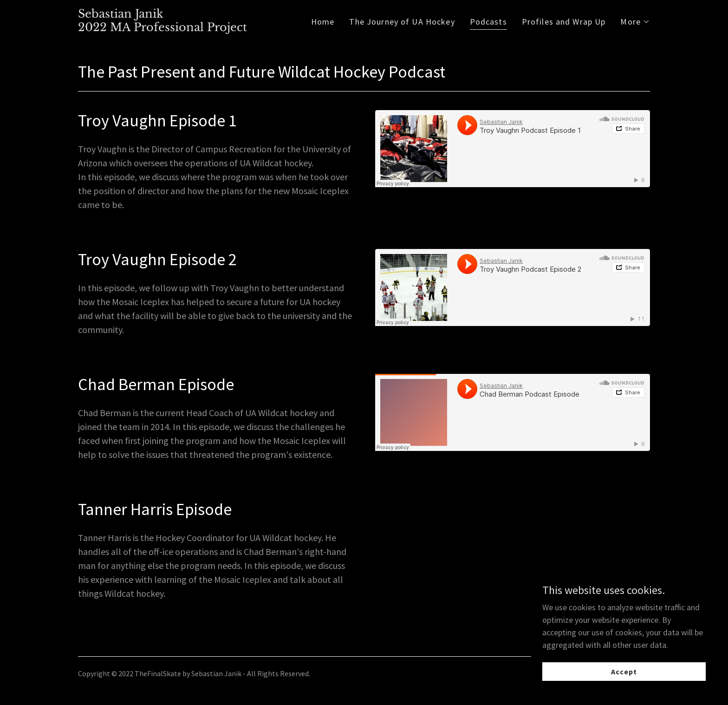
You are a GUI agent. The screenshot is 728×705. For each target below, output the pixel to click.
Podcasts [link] (488, 22)
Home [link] (323, 22)
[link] (162, 28)
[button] (635, 22)
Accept (624, 672)
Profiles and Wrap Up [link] (564, 22)
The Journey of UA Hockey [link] (402, 22)
